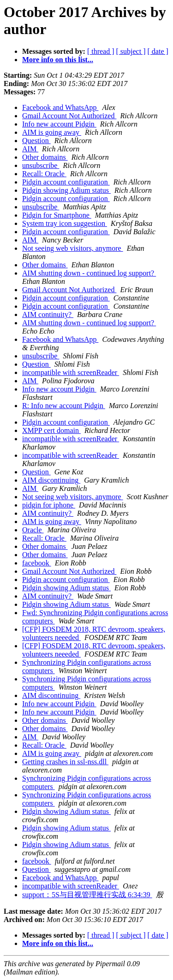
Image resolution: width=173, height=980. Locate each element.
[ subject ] (131, 51)
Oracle (33, 530)
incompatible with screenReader (71, 372)
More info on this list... (58, 60)
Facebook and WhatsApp (60, 107)
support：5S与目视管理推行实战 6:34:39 (87, 895)
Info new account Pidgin (59, 124)
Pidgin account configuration (66, 182)
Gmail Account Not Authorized (69, 116)
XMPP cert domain (51, 430)
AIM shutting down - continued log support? (89, 273)
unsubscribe (41, 165)
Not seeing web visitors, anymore (73, 248)
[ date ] (158, 51)
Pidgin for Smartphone (57, 215)
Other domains (45, 157)
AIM (30, 149)
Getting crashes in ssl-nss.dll (65, 762)
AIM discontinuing (51, 480)
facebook (37, 563)
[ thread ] (101, 51)
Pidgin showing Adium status (66, 190)
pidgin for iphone (49, 505)
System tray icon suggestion (65, 223)
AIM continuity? (48, 314)
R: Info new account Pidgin (64, 406)
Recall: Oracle (44, 174)
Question (36, 141)
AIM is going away (52, 132)
